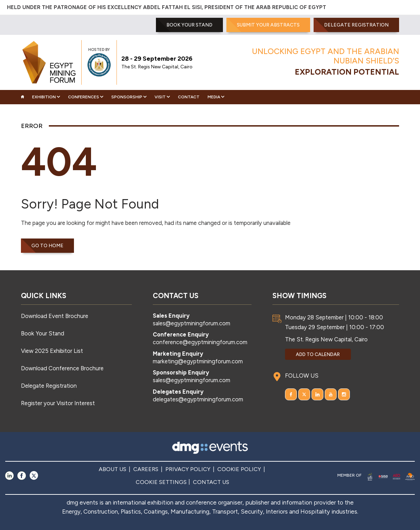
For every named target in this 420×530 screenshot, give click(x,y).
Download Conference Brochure (62, 368)
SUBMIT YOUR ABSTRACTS (268, 25)
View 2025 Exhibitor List (52, 351)
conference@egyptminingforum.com (200, 342)
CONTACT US (211, 482)
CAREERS (146, 469)
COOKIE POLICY (239, 469)
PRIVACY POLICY (188, 469)
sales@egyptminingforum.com (192, 323)
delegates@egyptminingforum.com (198, 399)
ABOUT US (112, 469)
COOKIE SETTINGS (161, 482)
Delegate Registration (356, 25)
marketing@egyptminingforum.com (198, 361)
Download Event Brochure (55, 316)
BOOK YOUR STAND (189, 25)
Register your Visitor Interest (58, 403)
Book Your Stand (43, 333)
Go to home (47, 246)
